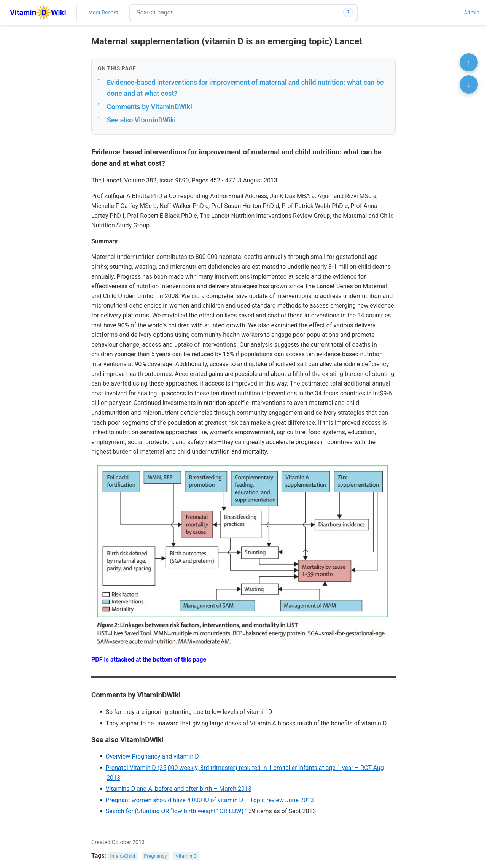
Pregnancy (155, 856)
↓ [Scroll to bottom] (469, 84)
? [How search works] (348, 13)
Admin (472, 13)
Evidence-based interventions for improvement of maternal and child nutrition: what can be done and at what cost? (245, 88)
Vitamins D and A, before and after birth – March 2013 (178, 789)
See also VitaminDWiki (141, 120)
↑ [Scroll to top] (469, 62)
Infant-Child (123, 856)
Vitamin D (186, 856)
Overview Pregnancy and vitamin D (152, 756)
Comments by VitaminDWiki (150, 107)
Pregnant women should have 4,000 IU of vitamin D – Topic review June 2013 (209, 800)
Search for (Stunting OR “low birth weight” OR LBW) (174, 811)
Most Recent (103, 13)
